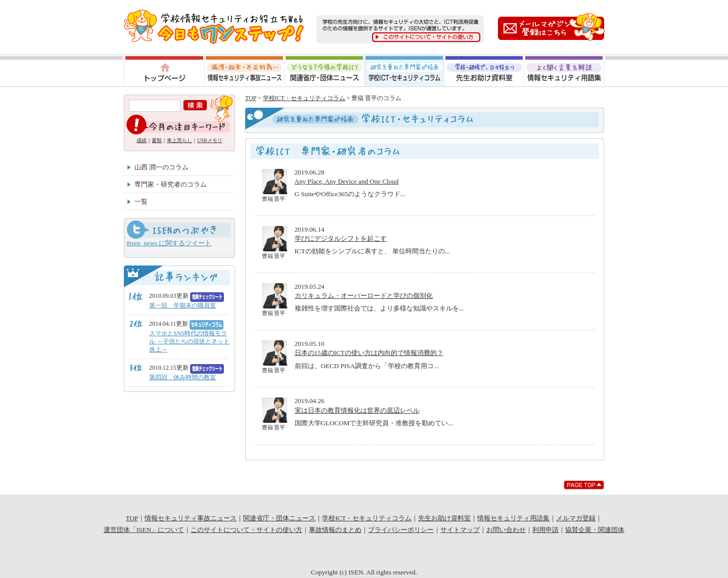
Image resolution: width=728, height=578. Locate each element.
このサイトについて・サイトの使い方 (246, 530)
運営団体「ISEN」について (144, 530)
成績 (142, 140)
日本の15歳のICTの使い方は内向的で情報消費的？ (369, 353)
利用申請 (545, 530)
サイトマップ (460, 530)
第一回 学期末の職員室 (183, 305)
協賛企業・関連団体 (595, 530)
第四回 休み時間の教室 (183, 377)
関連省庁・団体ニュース (325, 71)
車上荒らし (179, 140)
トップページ (164, 71)
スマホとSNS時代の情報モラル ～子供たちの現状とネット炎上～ (189, 341)
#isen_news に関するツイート (169, 243)
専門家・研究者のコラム (171, 184)
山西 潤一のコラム (162, 167)
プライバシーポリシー (401, 530)
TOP (251, 98)
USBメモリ (210, 140)
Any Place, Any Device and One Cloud (347, 181)
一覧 (141, 202)
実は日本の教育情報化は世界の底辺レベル (357, 410)
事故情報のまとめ (335, 530)
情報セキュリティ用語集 (565, 71)
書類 (157, 140)
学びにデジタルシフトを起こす (341, 238)
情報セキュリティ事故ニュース (244, 71)
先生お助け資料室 (484, 71)
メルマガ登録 (576, 518)
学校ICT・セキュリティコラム (404, 71)
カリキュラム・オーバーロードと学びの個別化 (364, 296)
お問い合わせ (506, 530)
